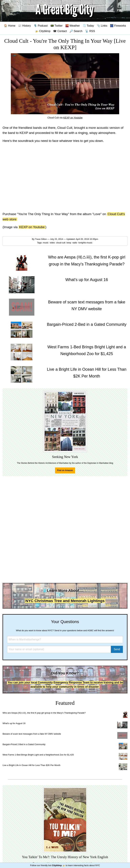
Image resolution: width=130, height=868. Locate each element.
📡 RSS (90, 31)
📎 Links (102, 26)
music (46, 243)
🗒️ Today (88, 26)
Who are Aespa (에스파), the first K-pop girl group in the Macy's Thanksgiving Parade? (44, 713)
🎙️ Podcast (41, 26)
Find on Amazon (65, 470)
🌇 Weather (73, 26)
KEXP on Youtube (73, 118)
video (53, 243)
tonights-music (86, 243)
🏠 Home (10, 26)
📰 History (24, 26)
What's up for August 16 (14, 723)
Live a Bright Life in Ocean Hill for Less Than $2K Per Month (31, 765)
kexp (69, 243)
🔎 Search (76, 31)
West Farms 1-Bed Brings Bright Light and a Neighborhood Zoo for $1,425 (38, 755)
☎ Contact (60, 31)
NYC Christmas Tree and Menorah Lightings (65, 601)
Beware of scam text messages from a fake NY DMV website (32, 734)
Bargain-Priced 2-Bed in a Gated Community (24, 744)
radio (75, 243)
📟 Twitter (57, 26)
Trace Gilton (41, 239)
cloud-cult (61, 243)
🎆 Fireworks (118, 26)
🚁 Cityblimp (43, 31)
